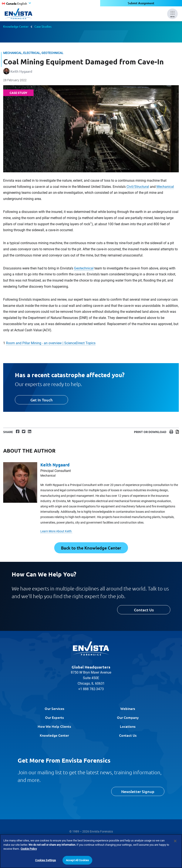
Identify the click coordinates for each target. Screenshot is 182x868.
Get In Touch (41, 400)
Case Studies (43, 26)
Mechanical (165, 187)
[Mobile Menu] (172, 14)
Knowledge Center (16, 26)
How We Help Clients (54, 726)
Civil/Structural (138, 187)
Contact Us (144, 610)
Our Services (54, 708)
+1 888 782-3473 (91, 689)
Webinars (128, 708)
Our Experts (54, 717)
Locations (128, 726)
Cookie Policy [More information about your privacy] (29, 853)
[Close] (175, 845)
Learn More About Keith (56, 531)
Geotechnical (84, 268)
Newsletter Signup (138, 791)
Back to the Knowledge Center (91, 548)
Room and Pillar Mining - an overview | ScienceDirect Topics (51, 343)
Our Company (128, 717)
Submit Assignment (141, 3)
